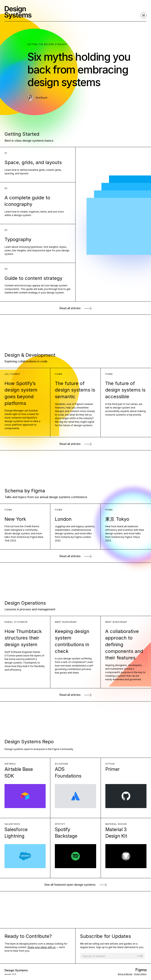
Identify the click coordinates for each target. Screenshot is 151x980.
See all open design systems (75, 885)
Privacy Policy (140, 974)
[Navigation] (144, 15)
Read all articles (76, 308)
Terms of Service (125, 974)
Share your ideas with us (42, 947)
